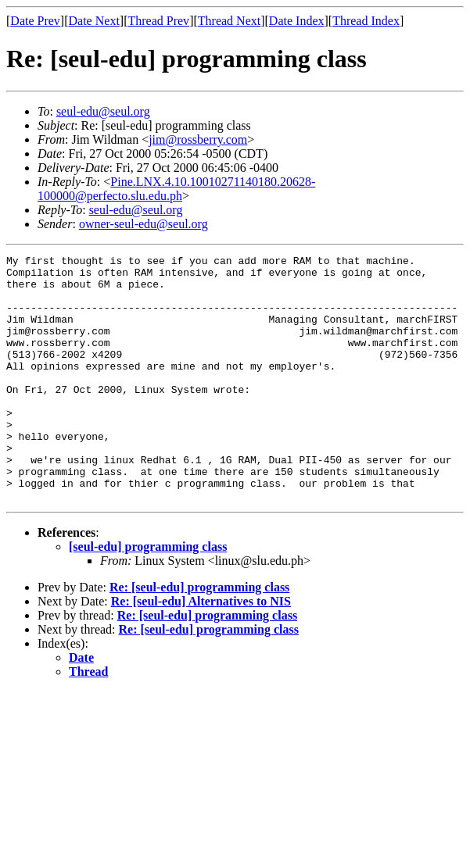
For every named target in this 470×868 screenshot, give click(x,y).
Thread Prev (158, 21)
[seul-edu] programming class (148, 596)
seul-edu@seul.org (103, 111)
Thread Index (366, 21)
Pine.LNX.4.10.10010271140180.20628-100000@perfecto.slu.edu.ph (176, 189)
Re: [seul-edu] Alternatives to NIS (201, 650)
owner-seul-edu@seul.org (144, 224)
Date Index (297, 21)
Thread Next (229, 21)
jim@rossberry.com (198, 139)
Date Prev (35, 21)
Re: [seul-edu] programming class (199, 636)
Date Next (94, 21)
